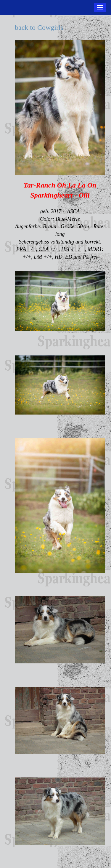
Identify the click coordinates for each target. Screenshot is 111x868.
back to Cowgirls (39, 27)
